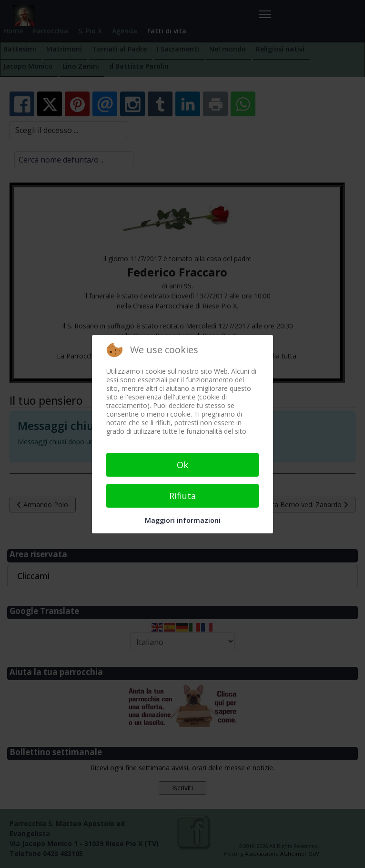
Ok (182, 465)
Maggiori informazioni (183, 520)
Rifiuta (182, 496)
